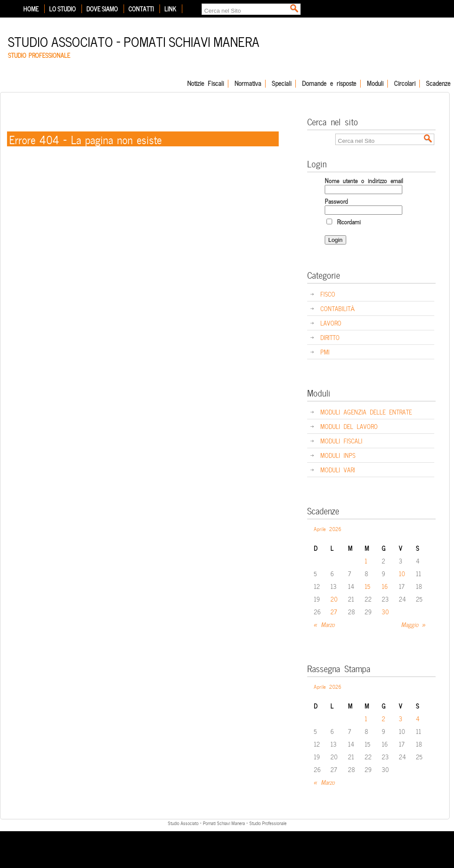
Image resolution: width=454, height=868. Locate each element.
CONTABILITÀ (337, 308)
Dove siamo (102, 9)
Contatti (141, 9)
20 (334, 599)
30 (385, 611)
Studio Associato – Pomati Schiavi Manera (134, 41)
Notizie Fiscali (206, 84)
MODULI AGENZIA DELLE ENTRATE (366, 412)
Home (31, 9)
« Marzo (324, 624)
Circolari (405, 84)
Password (336, 201)
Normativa (248, 84)
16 (385, 586)
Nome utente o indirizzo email (364, 180)
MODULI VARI (338, 469)
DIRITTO (330, 337)
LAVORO (331, 323)
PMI (325, 352)
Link (170, 9)
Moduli (375, 84)
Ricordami (344, 221)
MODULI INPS (338, 455)
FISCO (328, 294)
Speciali (282, 84)
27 (334, 611)
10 (402, 573)
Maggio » (413, 624)
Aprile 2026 (328, 528)
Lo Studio (62, 9)
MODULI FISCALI (341, 441)
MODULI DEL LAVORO (349, 426)
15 (367, 586)
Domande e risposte (329, 84)
